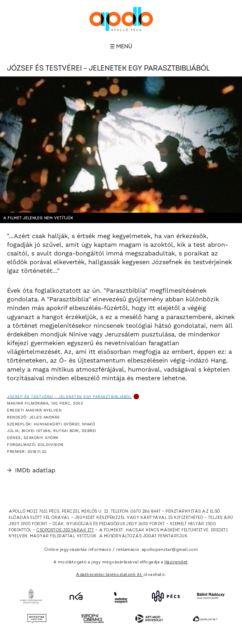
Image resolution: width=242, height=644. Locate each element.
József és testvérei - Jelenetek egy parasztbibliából (69, 397)
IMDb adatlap (31, 470)
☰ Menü (121, 47)
